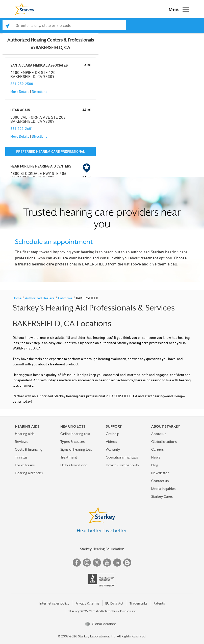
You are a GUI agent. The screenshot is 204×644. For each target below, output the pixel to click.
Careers (157, 449)
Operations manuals (122, 457)
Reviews (21, 442)
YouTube (107, 563)
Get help (113, 434)
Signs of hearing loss (76, 449)
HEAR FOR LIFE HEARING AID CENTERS (41, 166)
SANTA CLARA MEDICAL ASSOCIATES (39, 65)
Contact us (160, 481)
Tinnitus (21, 457)
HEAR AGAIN (20, 110)
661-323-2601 (22, 128)
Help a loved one (74, 465)
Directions (40, 91)
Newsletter (160, 473)
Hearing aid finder (29, 473)
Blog (155, 465)
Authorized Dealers (40, 298)
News (156, 457)
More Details (20, 91)
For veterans (25, 465)
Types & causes (72, 442)
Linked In (117, 563)
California (66, 298)
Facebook (77, 563)
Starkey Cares (162, 496)
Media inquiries (163, 489)
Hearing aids (25, 434)
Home (17, 298)
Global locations (164, 442)
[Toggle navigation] (178, 9)
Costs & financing (29, 449)
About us (159, 434)
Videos (111, 442)
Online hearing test (75, 434)
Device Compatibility (122, 465)
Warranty (113, 449)
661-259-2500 (22, 84)
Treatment (69, 457)
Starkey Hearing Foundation (102, 549)
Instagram (87, 563)
